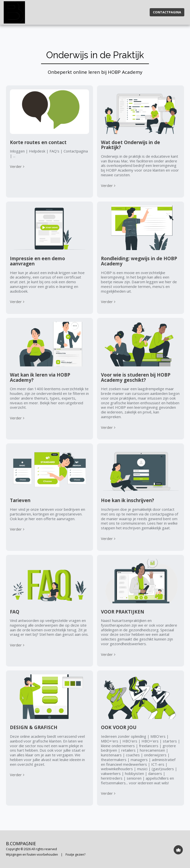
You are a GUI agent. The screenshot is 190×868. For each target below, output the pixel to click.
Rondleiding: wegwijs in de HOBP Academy (139, 261)
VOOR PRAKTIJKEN (123, 612)
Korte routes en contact (38, 142)
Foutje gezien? (75, 855)
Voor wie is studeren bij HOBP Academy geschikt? (136, 377)
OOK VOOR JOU (119, 727)
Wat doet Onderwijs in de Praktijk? (131, 145)
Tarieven (20, 500)
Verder (18, 166)
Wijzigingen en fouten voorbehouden (32, 855)
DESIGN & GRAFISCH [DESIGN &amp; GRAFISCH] (34, 727)
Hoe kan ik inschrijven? (128, 500)
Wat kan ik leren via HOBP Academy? (40, 377)
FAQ (15, 612)
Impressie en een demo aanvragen (37, 261)
